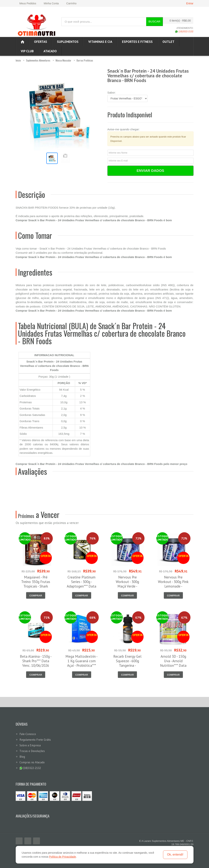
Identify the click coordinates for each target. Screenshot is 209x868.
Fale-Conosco (28, 734)
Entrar (190, 3)
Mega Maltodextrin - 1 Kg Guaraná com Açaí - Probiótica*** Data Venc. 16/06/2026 (82, 665)
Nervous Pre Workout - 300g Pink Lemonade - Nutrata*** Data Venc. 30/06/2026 (173, 586)
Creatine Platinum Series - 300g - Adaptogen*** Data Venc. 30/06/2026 (82, 584)
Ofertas (41, 42)
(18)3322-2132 (184, 31)
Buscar (154, 21)
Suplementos (68, 42)
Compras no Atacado (32, 762)
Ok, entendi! (175, 855)
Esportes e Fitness (137, 42)
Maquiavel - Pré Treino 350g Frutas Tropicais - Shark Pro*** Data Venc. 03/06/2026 (36, 586)
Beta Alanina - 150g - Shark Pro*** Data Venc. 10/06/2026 (36, 661)
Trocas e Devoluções (32, 751)
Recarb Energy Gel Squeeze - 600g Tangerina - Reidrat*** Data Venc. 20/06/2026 (127, 665)
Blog (22, 757)
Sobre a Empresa (30, 745)
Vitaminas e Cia (100, 42)
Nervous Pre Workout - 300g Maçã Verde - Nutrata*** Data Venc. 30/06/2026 (127, 586)
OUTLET (168, 42)
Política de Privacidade (62, 857)
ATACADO (50, 51)
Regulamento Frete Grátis (35, 740)
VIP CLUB (27, 51)
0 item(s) (177, 20)
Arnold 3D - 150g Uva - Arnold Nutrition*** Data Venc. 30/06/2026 (173, 663)
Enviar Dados (150, 171)
